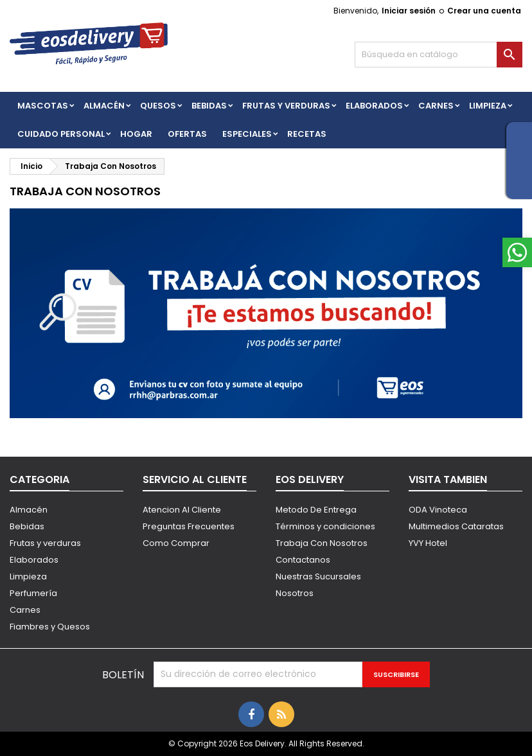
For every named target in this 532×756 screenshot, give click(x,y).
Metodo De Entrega (316, 510)
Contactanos (303, 560)
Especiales (247, 134)
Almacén (104, 106)
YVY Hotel (428, 543)
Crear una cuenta (484, 11)
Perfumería (33, 593)
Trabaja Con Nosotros (322, 543)
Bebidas (27, 526)
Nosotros (295, 593)
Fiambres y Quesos (50, 627)
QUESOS (158, 106)
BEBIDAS (209, 106)
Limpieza (488, 106)
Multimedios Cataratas (456, 526)
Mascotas (43, 106)
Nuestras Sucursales (318, 576)
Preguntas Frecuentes (189, 526)
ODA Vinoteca (438, 510)
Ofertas (187, 134)
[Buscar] (439, 55)
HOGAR (136, 134)
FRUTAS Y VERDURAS (286, 106)
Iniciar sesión (409, 11)
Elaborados (374, 106)
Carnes (436, 106)
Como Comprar (176, 543)
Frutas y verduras (45, 543)
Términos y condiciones (325, 526)
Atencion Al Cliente (182, 510)
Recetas (307, 134)
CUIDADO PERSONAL (61, 134)
